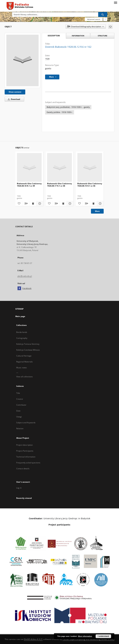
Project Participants (25, 451)
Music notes (22, 368)
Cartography (22, 338)
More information (85, 636)
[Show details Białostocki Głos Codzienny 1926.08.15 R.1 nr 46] (100, 203)
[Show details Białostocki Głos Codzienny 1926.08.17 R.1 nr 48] (70, 203)
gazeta (48, 68)
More (97, 211)
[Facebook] (19, 288)
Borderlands (22, 332)
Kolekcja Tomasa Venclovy (28, 344)
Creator (20, 399)
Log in (19, 488)
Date (18, 411)
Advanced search (94, 19)
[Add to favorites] (110, 27)
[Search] (103, 14)
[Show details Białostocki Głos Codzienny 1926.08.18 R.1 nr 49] (39, 203)
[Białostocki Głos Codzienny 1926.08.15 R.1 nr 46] (90, 168)
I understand (103, 636)
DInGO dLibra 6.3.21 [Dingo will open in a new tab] (33, 639)
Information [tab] (78, 36)
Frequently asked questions (28, 463)
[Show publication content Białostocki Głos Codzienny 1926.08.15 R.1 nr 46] (93, 203)
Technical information (26, 457)
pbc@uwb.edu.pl (25, 276)
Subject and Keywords (26, 423)
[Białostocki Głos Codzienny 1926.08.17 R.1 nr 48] (59, 168)
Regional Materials (24, 362)
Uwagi (19, 417)
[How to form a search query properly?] (105, 19)
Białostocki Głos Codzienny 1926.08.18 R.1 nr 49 (29, 185)
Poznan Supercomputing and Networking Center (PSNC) (88, 639)
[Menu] (115, 2)
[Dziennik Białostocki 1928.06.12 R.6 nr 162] (22, 60)
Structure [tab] (102, 36)
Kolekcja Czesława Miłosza (28, 350)
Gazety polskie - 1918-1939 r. (60, 112)
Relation (20, 428)
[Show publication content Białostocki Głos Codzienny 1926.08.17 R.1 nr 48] (63, 203)
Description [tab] (54, 36)
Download (13, 99)
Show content (15, 92)
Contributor (21, 405)
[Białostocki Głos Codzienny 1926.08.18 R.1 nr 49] (29, 168)
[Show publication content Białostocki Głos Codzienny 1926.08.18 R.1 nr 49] (33, 203)
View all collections (24, 377)
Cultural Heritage (24, 356)
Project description (24, 445)
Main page (20, 316)
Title (18, 393)
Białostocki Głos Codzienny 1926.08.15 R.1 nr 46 (90, 185)
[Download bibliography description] (26, 203)
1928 (47, 59)
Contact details (23, 469)
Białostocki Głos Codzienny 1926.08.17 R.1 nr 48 (59, 185)
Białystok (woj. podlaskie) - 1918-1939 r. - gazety (68, 107)
